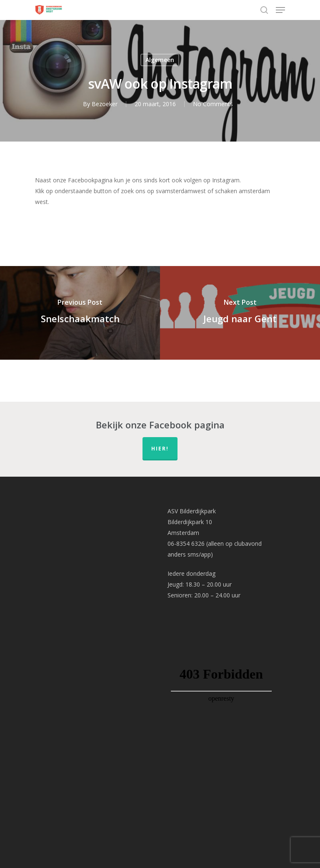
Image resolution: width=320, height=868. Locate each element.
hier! (160, 449)
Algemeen (160, 60)
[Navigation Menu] (280, 10)
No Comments (213, 104)
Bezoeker (105, 104)
